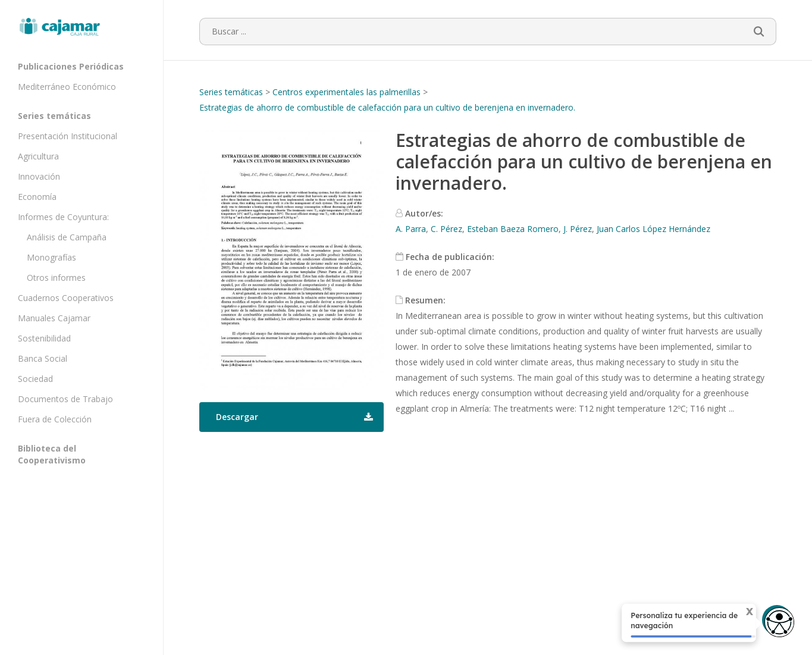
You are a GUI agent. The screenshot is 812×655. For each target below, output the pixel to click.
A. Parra (411, 229)
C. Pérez (446, 229)
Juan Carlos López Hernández (653, 229)
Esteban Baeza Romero (513, 229)
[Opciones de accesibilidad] (779, 623)
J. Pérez (578, 229)
